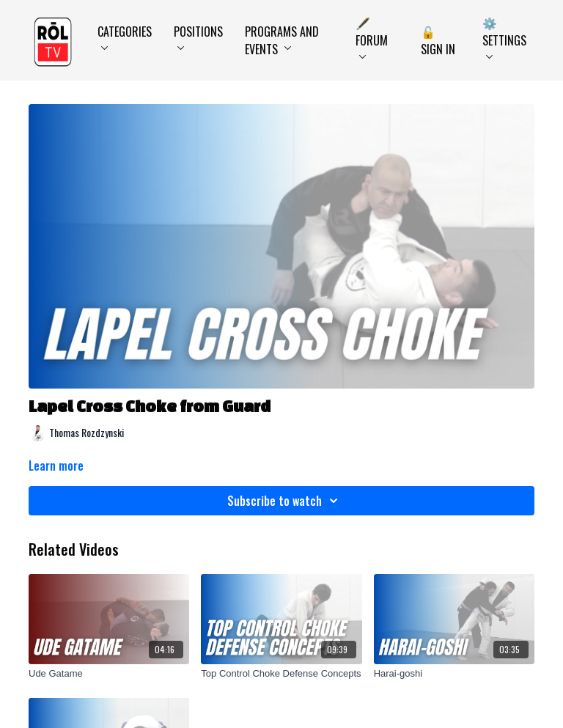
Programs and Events (282, 40)
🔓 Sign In (438, 40)
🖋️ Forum (372, 36)
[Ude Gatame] (109, 674)
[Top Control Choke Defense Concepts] (281, 674)
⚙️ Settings (504, 36)
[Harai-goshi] (454, 674)
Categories (125, 36)
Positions (198, 36)
